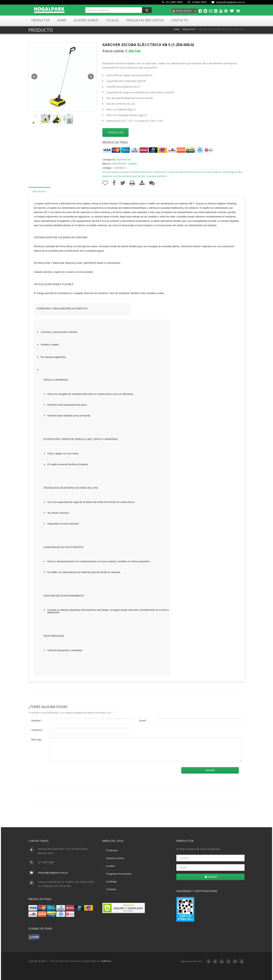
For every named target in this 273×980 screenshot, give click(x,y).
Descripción (39, 191)
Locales (112, 20)
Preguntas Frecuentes (145, 20)
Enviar (210, 770)
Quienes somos (115, 858)
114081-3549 (197, 2)
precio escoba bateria (209, 172)
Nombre (37, 720)
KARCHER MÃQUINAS (124, 164)
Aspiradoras (124, 159)
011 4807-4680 (172, 2)
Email (143, 720)
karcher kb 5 (160, 172)
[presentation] (63, 772)
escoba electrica (157, 176)
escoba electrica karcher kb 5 (130, 176)
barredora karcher (141, 172)
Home (62, 20)
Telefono (37, 730)
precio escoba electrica (182, 172)
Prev (34, 77)
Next (91, 77)
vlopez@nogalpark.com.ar (228, 2)
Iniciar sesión (182, 11)
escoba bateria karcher (116, 172)
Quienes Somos (86, 20)
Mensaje (36, 739)
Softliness (106, 961)
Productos (41, 20)
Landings (111, 881)
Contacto (180, 20)
